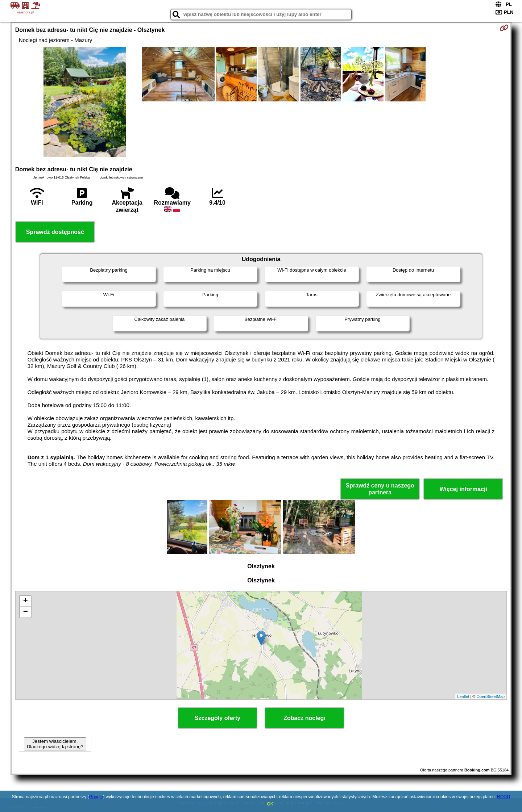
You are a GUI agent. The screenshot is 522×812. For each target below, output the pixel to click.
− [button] (26, 612)
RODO (504, 797)
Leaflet (463, 696)
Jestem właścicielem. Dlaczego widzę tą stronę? (55, 744)
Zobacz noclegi (304, 718)
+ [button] (26, 601)
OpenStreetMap (491, 696)
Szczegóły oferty (217, 718)
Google (96, 797)
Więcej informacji (463, 489)
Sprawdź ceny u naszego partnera (380, 489)
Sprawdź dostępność (55, 232)
